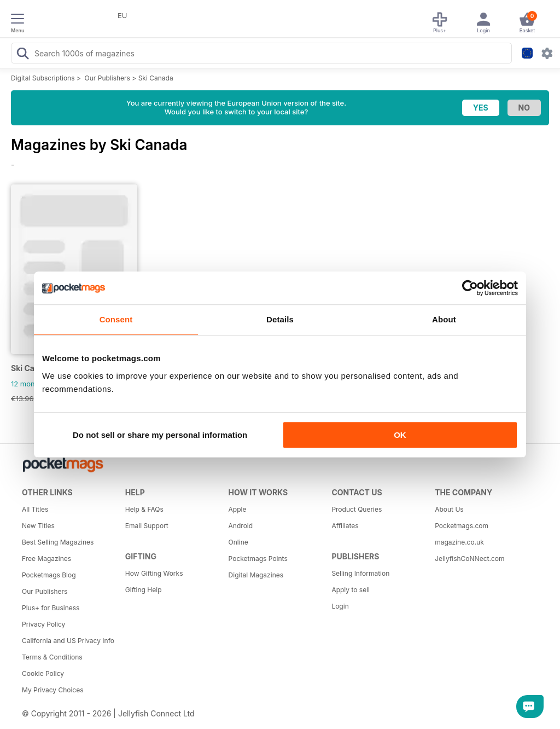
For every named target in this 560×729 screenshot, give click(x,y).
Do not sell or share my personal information (160, 435)
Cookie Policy (43, 673)
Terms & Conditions (52, 657)
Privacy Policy (43, 624)
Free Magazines (46, 559)
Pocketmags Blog (49, 575)
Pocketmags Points (258, 559)
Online (238, 542)
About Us (449, 509)
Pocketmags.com (462, 526)
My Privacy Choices (53, 690)
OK (400, 435)
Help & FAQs (144, 509)
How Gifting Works (154, 573)
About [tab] (444, 319)
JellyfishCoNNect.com (469, 559)
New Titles (38, 526)
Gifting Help (144, 590)
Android (241, 526)
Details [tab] (280, 319)
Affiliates (345, 526)
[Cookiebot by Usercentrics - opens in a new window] (470, 288)
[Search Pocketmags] (22, 55)
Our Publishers (107, 78)
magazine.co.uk (459, 542)
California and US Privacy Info (68, 641)
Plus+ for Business (51, 608)
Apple (238, 509)
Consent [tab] (116, 319)
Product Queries (357, 509)
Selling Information (360, 573)
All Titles (35, 509)
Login (340, 606)
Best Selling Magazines (58, 542)
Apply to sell (351, 590)
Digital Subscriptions (43, 78)
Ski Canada (156, 78)
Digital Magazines (256, 575)
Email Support (147, 526)
